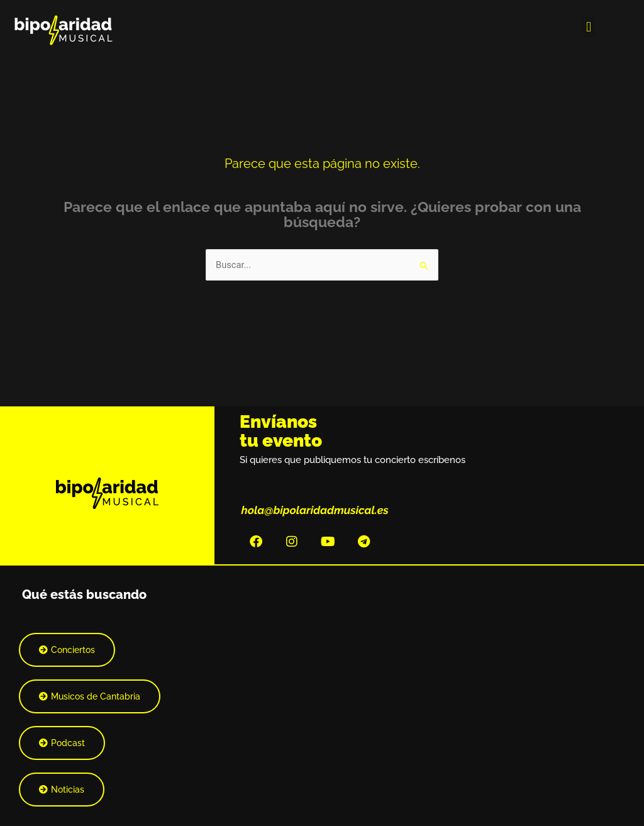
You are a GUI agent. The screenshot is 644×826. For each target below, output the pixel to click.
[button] (589, 27)
